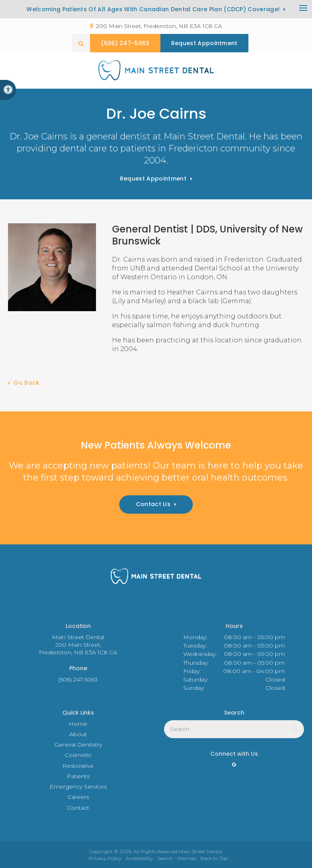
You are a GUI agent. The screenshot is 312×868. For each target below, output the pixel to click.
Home (78, 724)
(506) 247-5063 (125, 43)
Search (165, 858)
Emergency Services (78, 787)
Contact (78, 808)
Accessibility (139, 858)
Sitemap (187, 858)
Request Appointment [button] (204, 43)
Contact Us (153, 504)
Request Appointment (153, 179)
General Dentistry (78, 745)
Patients (78, 776)
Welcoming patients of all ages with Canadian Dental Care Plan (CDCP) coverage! (153, 9)
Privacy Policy (105, 858)
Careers (78, 797)
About (78, 734)
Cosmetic (78, 755)
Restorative (78, 766)
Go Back (26, 383)
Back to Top (214, 858)
